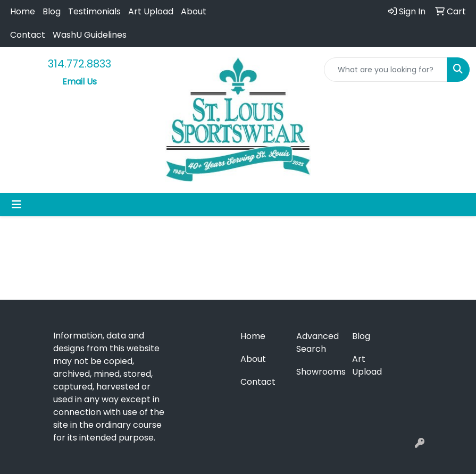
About (194, 11)
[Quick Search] (386, 70)
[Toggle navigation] (16, 205)
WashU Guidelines (90, 35)
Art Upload (151, 11)
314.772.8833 (80, 64)
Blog (52, 11)
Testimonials (94, 11)
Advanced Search (318, 342)
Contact (28, 35)
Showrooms (318, 372)
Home (23, 11)
